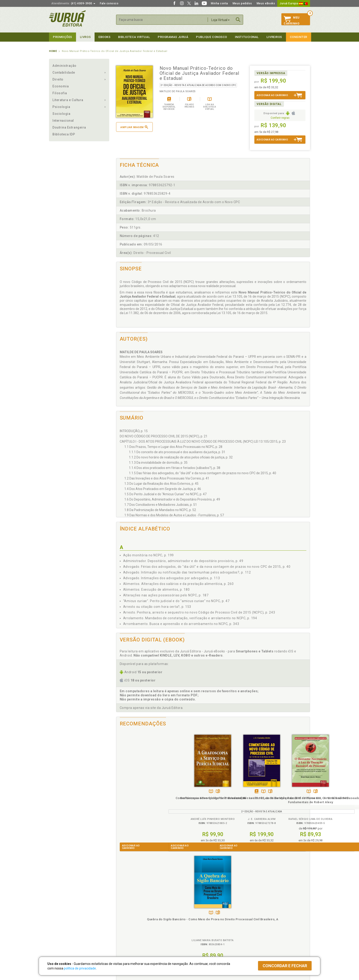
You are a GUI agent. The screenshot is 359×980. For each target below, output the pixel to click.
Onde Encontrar (60, 928)
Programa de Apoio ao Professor (202, 918)
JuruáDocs (189, 933)
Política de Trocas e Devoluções (136, 914)
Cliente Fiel (187, 909)
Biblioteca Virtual (131, 928)
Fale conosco (109, 3)
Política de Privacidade (130, 909)
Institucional (247, 37)
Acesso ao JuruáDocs (195, 937)
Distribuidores (254, 918)
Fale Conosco (58, 933)
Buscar (238, 20)
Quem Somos (58, 909)
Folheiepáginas (146, 792)
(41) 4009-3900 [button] (73, 3)
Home (53, 51)
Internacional (63, 121)
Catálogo (251, 909)
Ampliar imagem (134, 127)
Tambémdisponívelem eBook (184, 792)
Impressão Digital (61, 914)
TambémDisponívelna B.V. (139, 792)
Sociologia (61, 114)
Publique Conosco (212, 37)
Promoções (63, 37)
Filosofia (60, 93)
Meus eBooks (266, 3)
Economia (61, 86)
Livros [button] (85, 37)
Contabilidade (64, 73)
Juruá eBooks (58, 923)
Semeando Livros (191, 914)
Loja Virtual (220, 20)
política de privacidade (80, 968)
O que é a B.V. (124, 932)
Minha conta (219, 3)
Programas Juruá (173, 37)
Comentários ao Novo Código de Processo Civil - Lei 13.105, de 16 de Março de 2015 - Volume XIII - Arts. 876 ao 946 (189, 806)
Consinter (299, 37)
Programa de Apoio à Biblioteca (201, 923)
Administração (64, 66)
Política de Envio (126, 918)
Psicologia (61, 107)
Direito (58, 79)
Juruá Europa (294, 3)
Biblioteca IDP (64, 134)
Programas (189, 904)
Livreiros (274, 37)
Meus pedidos (242, 3)
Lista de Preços (255, 914)
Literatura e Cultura (68, 100)
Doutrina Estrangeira (69, 127)
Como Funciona (125, 937)
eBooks (104, 37)
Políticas (122, 904)
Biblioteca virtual (134, 37)
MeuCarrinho (292, 21)
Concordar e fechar (285, 966)
